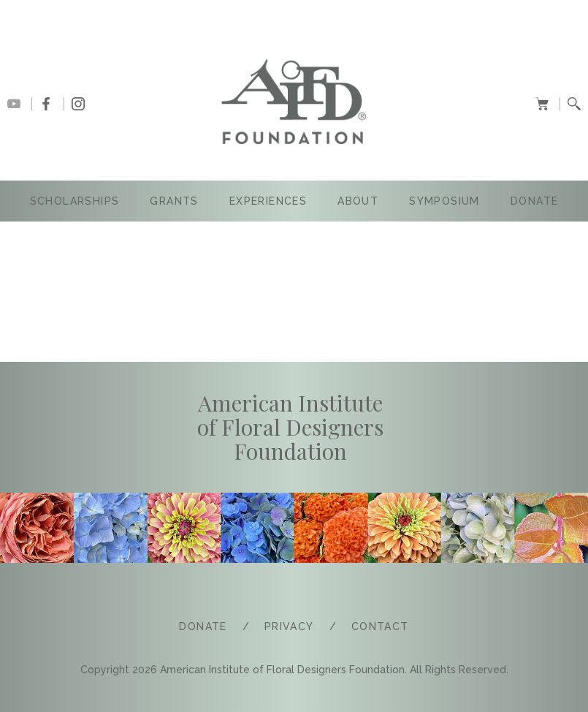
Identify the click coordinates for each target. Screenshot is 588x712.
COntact (380, 626)
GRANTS (174, 201)
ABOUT (358, 201)
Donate (534, 201)
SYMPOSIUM (444, 201)
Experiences (268, 201)
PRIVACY (289, 626)
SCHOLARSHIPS (75, 201)
